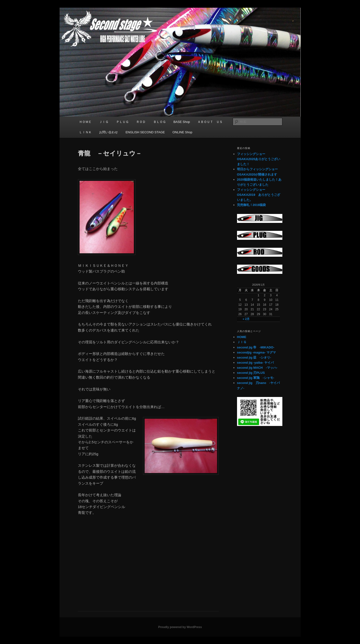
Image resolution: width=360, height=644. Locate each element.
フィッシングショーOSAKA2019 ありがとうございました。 (259, 195)
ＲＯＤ (141, 122)
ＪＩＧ (104, 122)
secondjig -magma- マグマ (256, 352)
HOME (242, 337)
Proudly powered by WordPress (180, 627)
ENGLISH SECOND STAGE (145, 132)
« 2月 (246, 319)
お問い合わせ (109, 132)
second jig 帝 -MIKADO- (256, 347)
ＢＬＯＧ (160, 122)
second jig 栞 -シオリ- (254, 357)
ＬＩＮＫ (85, 132)
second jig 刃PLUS (251, 373)
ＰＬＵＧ (122, 122)
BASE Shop (182, 122)
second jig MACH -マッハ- (257, 368)
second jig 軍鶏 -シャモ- (256, 378)
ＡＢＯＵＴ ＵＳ (210, 122)
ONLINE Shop (182, 132)
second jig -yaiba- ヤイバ (255, 363)
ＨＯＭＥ (85, 122)
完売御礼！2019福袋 (251, 205)
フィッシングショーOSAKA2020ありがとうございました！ (259, 159)
